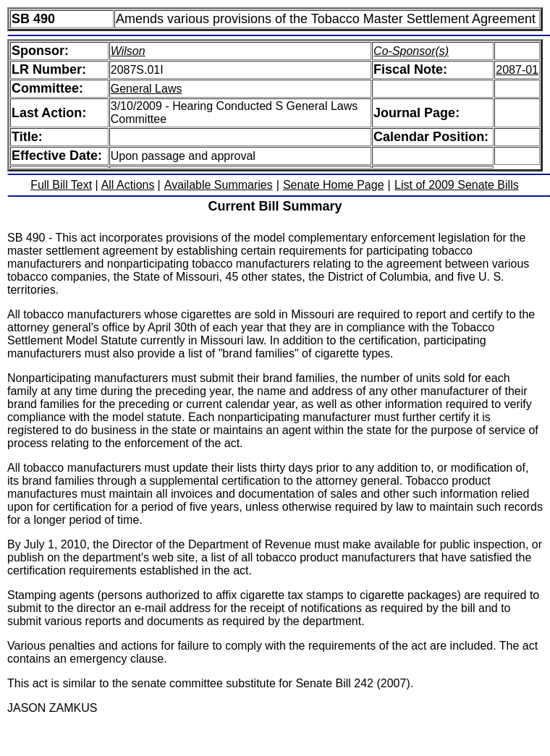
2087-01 (517, 70)
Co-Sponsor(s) (411, 51)
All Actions (128, 185)
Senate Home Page (334, 185)
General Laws (147, 89)
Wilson (128, 51)
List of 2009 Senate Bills (457, 185)
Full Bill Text (61, 185)
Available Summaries (219, 185)
